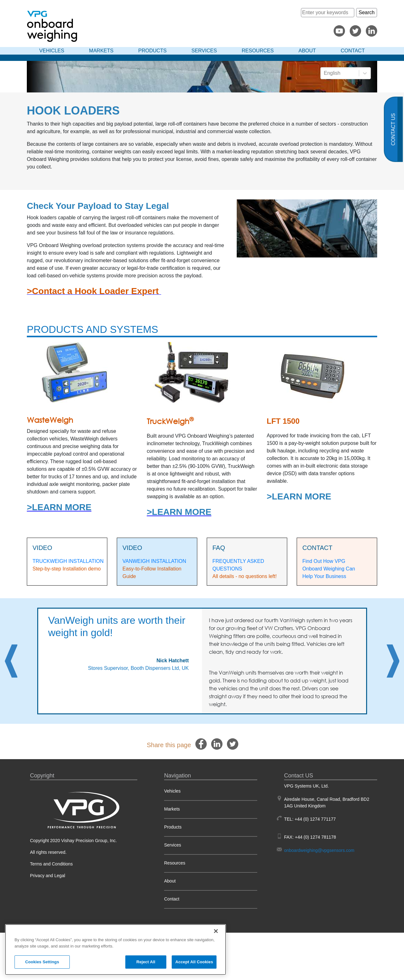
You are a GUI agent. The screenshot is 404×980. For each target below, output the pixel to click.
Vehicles (52, 51)
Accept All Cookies (194, 962)
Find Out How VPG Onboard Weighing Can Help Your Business (329, 569)
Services (204, 51)
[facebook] (201, 744)
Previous (11, 661)
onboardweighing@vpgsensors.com (319, 850)
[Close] (216, 931)
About (307, 51)
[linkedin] (217, 744)
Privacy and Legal (48, 876)
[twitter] (233, 744)
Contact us (393, 130)
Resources (258, 51)
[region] (116, 950)
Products (152, 51)
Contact (353, 51)
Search (367, 12)
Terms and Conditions (51, 864)
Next (393, 661)
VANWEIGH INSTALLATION (154, 561)
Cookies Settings (42, 962)
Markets (101, 51)
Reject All (146, 962)
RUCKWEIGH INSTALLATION (70, 561)
